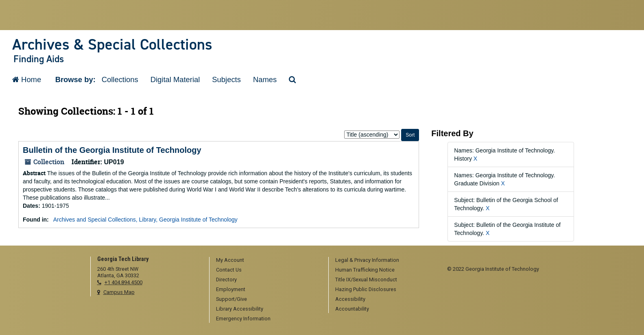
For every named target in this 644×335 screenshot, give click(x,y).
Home (27, 79)
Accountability (352, 309)
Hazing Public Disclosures (366, 289)
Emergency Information (243, 319)
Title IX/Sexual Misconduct (366, 280)
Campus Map (119, 292)
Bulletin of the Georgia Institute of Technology (112, 150)
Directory (226, 280)
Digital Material (175, 79)
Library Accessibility (240, 309)
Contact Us (229, 270)
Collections (120, 79)
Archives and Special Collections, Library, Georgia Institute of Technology (145, 220)
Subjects (226, 79)
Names (265, 79)
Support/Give (231, 299)
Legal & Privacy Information (367, 260)
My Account (230, 260)
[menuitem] (266, 261)
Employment (231, 289)
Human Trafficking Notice (365, 270)
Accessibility (350, 299)
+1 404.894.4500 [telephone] (123, 282)
